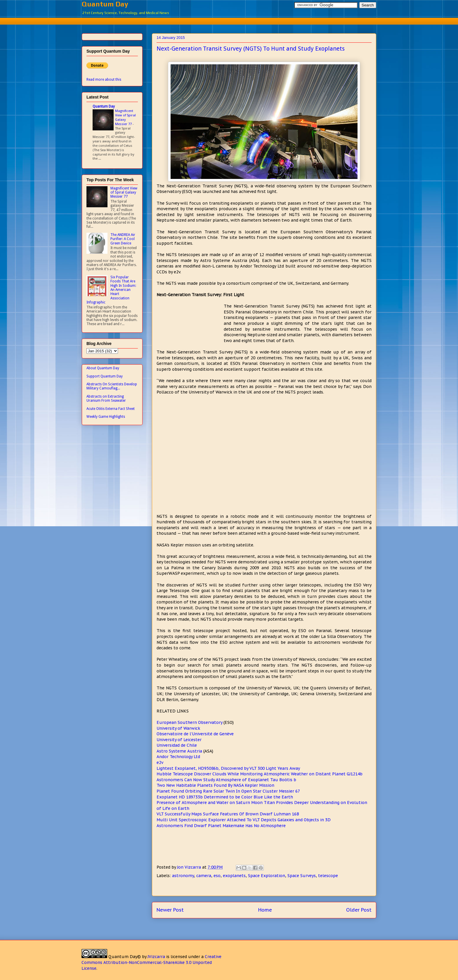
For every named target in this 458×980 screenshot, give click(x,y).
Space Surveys (302, 876)
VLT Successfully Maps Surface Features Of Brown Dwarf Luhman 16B (228, 814)
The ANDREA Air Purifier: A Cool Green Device (123, 239)
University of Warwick (178, 728)
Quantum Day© (125, 957)
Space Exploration (267, 876)
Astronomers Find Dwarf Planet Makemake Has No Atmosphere (221, 826)
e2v (160, 762)
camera (204, 876)
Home (265, 910)
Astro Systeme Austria (179, 751)
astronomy (183, 876)
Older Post (359, 910)
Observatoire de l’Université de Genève (195, 734)
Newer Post (170, 910)
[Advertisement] (229, 20)
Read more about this (104, 80)
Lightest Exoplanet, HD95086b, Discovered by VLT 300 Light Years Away (228, 768)
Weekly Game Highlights (106, 417)
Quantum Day (105, 4)
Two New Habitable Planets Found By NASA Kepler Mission (215, 785)
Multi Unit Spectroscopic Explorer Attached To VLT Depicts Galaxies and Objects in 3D (244, 820)
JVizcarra (156, 957)
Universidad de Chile (177, 745)
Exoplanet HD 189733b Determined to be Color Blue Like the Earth (225, 797)
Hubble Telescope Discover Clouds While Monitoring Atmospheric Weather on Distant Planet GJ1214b (260, 774)
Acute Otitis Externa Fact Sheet (111, 409)
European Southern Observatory (189, 722)
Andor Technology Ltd (178, 757)
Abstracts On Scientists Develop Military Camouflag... (112, 386)
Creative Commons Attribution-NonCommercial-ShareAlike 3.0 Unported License (151, 962)
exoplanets (234, 876)
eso (217, 876)
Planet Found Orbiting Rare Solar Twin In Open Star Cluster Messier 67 (228, 791)
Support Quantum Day (105, 376)
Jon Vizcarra (190, 867)
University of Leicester (179, 740)
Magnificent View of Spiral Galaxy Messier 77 (125, 117)
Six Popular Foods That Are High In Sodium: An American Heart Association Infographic (111, 290)
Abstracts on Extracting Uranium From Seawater (106, 398)
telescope (328, 876)
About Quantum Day (103, 368)
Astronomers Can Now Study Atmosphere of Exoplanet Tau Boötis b (226, 780)
